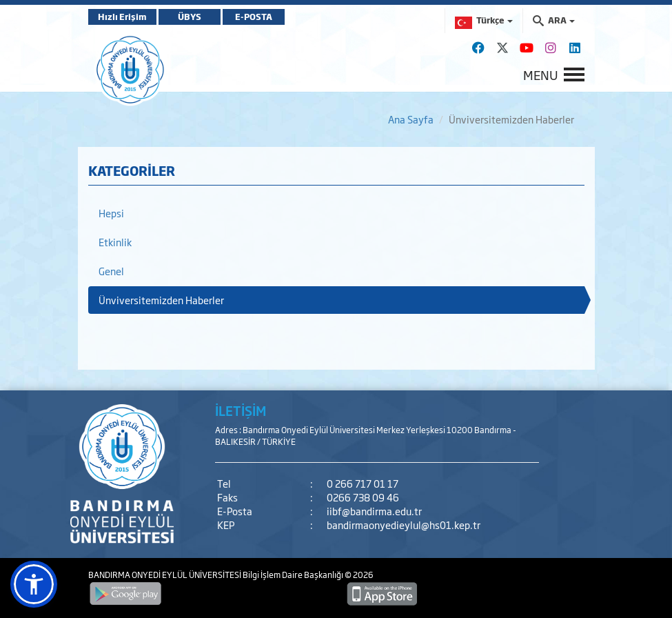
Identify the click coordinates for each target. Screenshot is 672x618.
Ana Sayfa (411, 119)
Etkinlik (115, 242)
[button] (34, 584)
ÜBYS (190, 17)
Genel (111, 271)
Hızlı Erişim (122, 17)
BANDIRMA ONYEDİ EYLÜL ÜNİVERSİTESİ (165, 575)
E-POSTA (254, 17)
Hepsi (111, 213)
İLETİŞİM (241, 410)
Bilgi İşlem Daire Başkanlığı (294, 575)
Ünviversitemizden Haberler (161, 300)
